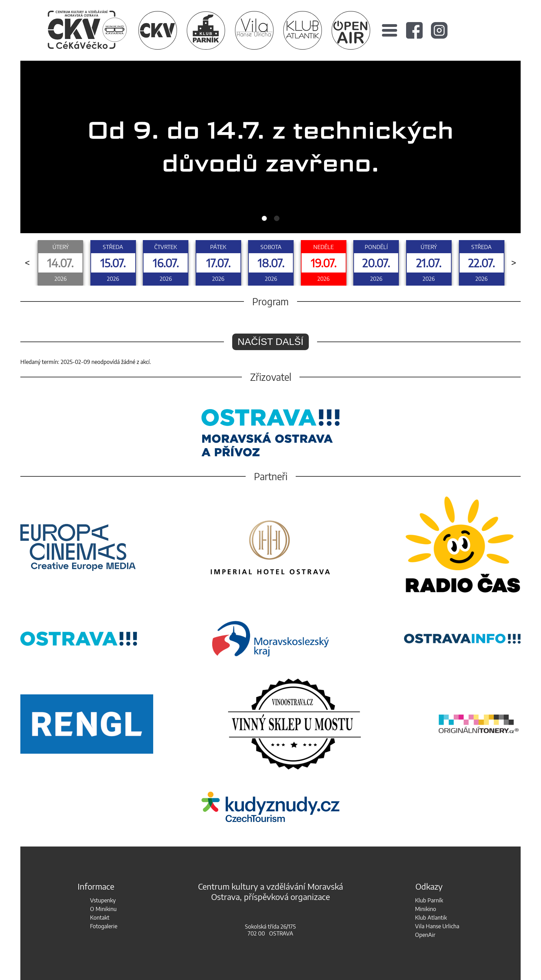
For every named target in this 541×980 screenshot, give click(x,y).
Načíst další (271, 342)
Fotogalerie (104, 926)
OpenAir (425, 935)
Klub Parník (429, 900)
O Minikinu (103, 909)
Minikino (426, 909)
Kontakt (100, 918)
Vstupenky (103, 900)
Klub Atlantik (431, 918)
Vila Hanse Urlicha (437, 926)
